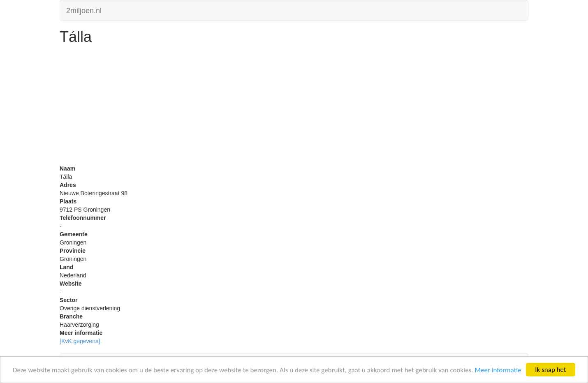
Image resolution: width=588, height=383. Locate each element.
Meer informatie (498, 370)
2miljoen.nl (84, 10)
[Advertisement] (294, 107)
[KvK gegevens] (80, 341)
